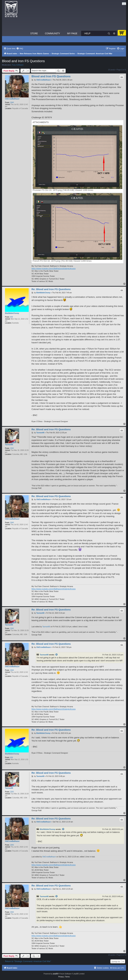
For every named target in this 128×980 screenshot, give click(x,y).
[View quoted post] (57, 655)
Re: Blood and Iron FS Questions (51, 289)
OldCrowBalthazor (12, 99)
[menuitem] (20, 49)
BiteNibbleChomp (12, 313)
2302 (12, 448)
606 (12, 317)
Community (52, 33)
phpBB (55, 974)
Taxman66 (9, 445)
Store (34, 33)
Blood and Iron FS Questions (23, 61)
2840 (12, 102)
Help (87, 33)
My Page (72, 33)
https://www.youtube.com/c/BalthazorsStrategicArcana (53, 268)
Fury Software (18, 65)
